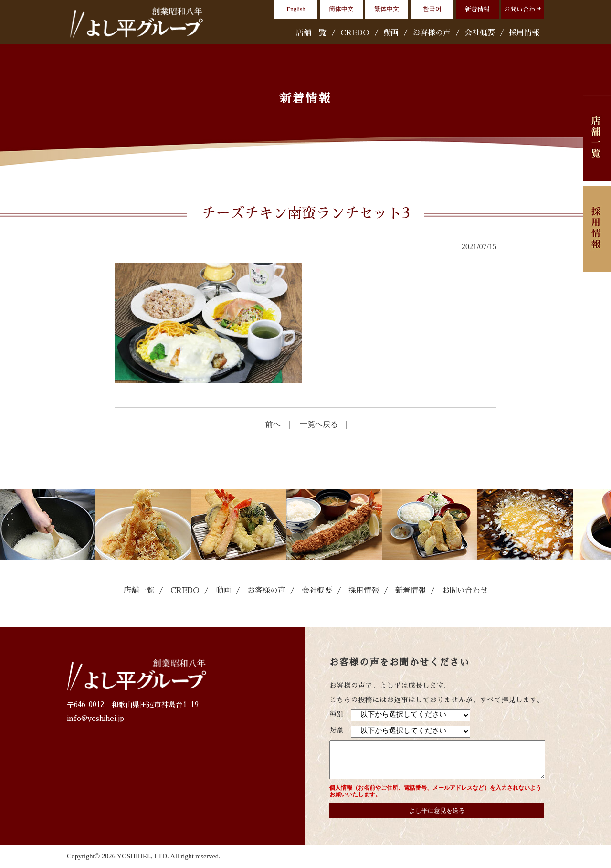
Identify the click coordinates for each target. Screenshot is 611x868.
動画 (391, 33)
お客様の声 (432, 33)
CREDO (355, 33)
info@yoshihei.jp (95, 719)
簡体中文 (341, 9)
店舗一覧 (311, 33)
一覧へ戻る (319, 424)
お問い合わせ (523, 9)
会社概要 (480, 33)
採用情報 (524, 33)
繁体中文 (387, 9)
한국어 (432, 9)
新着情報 (477, 9)
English (296, 9)
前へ (273, 424)
